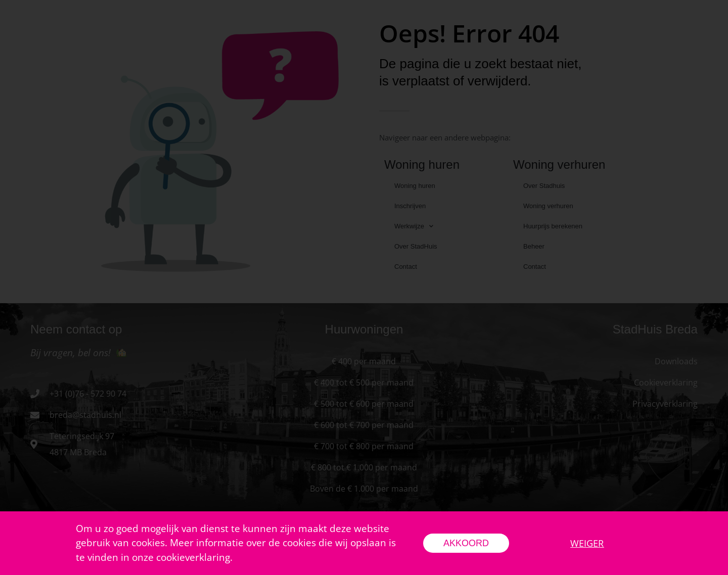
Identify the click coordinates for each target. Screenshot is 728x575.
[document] (364, 287)
